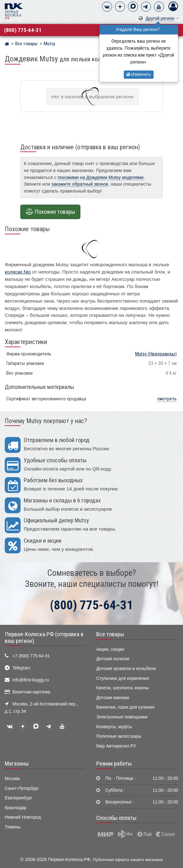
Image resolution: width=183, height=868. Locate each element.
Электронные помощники (122, 717)
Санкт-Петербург (22, 788)
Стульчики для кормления (123, 678)
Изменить (139, 74)
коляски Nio (18, 272)
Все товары (110, 634)
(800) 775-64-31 (23, 30)
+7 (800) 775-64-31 (31, 656)
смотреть (167, 399)
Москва (12, 779)
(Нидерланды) (156, 354)
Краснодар (16, 808)
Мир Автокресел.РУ (116, 746)
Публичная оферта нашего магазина (128, 860)
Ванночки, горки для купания (125, 707)
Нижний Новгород (23, 817)
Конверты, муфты (114, 727)
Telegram (21, 668)
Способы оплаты (116, 818)
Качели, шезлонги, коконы (123, 688)
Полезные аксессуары (119, 736)
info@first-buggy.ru (31, 680)
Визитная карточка (31, 692)
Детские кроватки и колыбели (126, 669)
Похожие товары (50, 212)
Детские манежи (113, 698)
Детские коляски (113, 659)
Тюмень (13, 827)
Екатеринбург (19, 798)
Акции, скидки (110, 649)
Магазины (17, 764)
